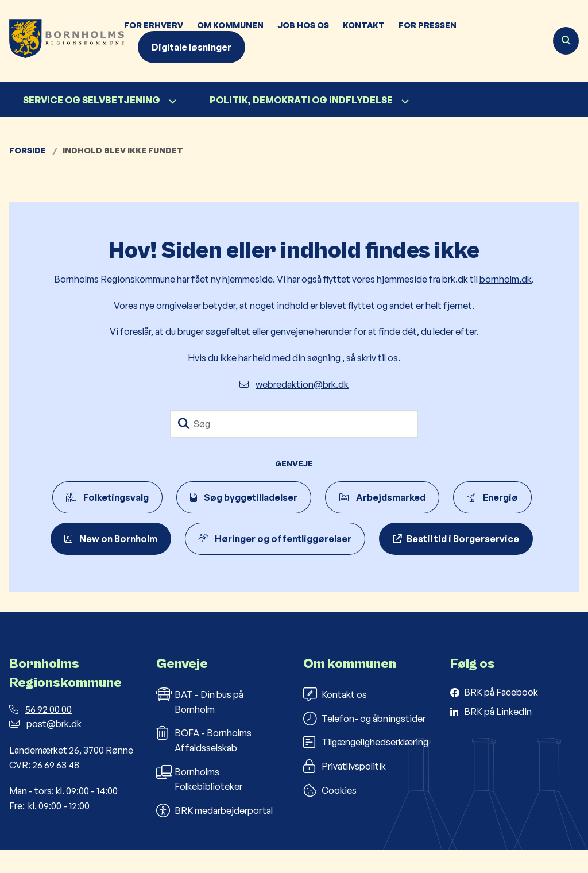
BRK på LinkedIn (498, 734)
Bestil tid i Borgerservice (463, 539)
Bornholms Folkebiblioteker (199, 801)
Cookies (330, 813)
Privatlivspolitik (345, 789)
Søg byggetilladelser (244, 497)
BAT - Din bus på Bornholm (200, 724)
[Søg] (294, 424)
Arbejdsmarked (382, 497)
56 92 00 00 (40, 732)
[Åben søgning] (566, 41)
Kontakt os (335, 717)
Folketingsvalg (107, 497)
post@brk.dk (45, 747)
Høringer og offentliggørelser (275, 539)
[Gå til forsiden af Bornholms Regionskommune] (62, 41)
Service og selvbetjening (92, 100)
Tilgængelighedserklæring (366, 765)
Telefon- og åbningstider (364, 741)
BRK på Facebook (501, 715)
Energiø (492, 497)
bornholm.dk (506, 279)
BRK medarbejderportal (214, 833)
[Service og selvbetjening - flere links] (171, 101)
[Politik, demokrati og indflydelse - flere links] (404, 101)
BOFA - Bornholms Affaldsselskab (204, 763)
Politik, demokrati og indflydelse (301, 100)
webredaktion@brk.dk (294, 384)
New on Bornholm (111, 539)
